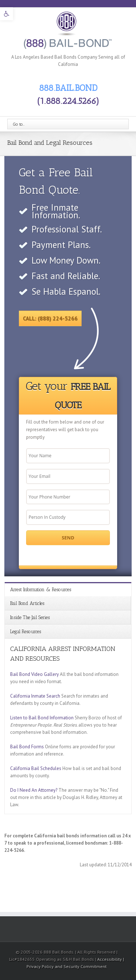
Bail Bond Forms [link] (27, 747)
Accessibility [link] (110, 959)
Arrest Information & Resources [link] (41, 590)
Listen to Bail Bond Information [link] (42, 718)
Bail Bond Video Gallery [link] (34, 674)
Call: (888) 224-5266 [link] (50, 318)
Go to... (19, 124)
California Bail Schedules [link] (36, 768)
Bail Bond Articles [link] (27, 603)
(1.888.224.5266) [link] (68, 101)
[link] (7, 14)
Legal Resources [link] (26, 632)
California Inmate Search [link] (35, 696)
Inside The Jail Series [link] (30, 617)
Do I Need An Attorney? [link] (34, 790)
